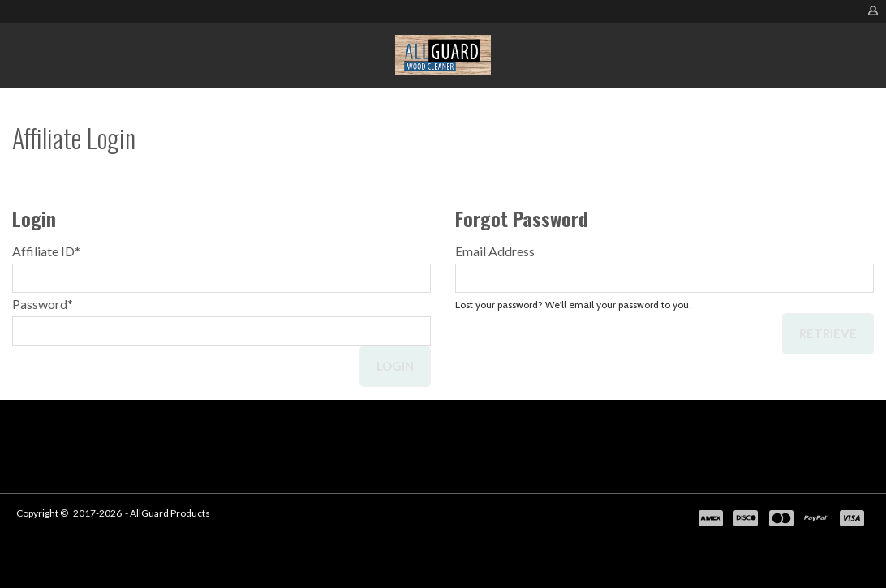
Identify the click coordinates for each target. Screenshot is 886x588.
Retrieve (828, 333)
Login (395, 366)
